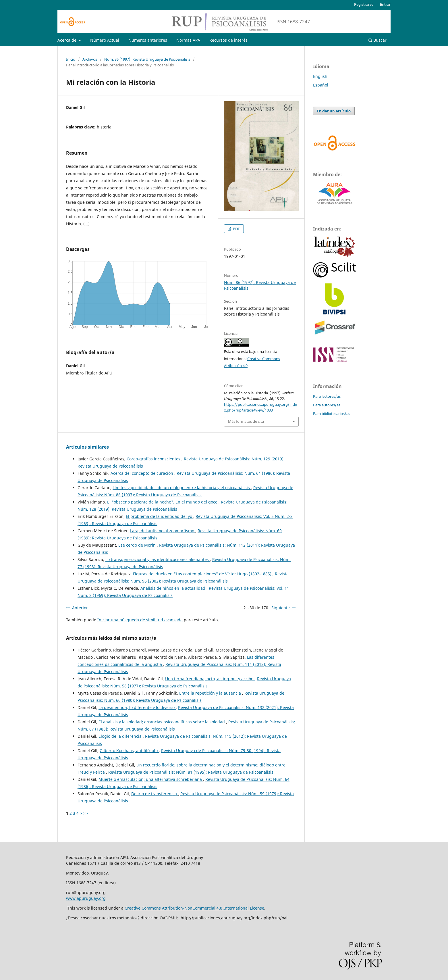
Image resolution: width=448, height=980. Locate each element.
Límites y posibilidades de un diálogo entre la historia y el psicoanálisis (182, 488)
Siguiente (281, 608)
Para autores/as (327, 405)
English (320, 76)
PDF (236, 229)
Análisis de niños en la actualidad (173, 588)
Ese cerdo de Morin (138, 545)
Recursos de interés (228, 40)
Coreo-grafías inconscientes (154, 459)
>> (86, 813)
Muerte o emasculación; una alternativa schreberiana (151, 779)
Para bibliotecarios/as (332, 414)
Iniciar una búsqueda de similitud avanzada (140, 620)
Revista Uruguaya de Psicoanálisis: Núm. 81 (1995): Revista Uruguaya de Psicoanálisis (191, 772)
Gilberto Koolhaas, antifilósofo (129, 751)
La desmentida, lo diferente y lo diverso (137, 707)
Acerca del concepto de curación (142, 473)
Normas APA (188, 40)
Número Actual (105, 40)
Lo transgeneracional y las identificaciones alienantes (158, 559)
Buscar (377, 40)
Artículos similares (87, 447)
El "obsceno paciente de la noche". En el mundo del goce (163, 502)
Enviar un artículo (334, 111)
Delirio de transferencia (155, 794)
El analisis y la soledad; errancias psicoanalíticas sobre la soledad (162, 722)
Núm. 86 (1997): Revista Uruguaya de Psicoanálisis (147, 59)
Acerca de (67, 40)
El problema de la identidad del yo (160, 516)
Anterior (80, 608)
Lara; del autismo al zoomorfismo (163, 531)
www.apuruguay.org (86, 898)
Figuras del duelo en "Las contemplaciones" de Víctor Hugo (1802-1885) (203, 574)
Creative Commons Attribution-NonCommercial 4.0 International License (194, 908)
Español (321, 85)
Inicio (71, 59)
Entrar (385, 4)
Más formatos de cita (246, 421)
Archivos (90, 59)
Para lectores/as (327, 396)
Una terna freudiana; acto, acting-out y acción (210, 679)
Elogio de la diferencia (121, 736)
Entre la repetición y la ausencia (211, 693)
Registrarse (364, 4)
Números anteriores (148, 40)
